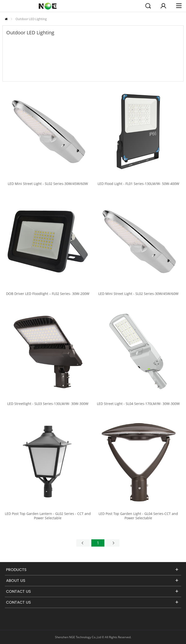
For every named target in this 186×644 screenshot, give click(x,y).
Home (6, 19)
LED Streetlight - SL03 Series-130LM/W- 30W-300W (48, 404)
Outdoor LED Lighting (31, 19)
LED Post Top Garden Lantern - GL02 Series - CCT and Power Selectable (48, 516)
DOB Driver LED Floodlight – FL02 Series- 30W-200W (48, 294)
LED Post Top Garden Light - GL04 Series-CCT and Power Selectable (138, 516)
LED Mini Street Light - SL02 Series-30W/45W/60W (48, 184)
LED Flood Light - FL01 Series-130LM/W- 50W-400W (138, 184)
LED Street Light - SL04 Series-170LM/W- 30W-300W (138, 404)
